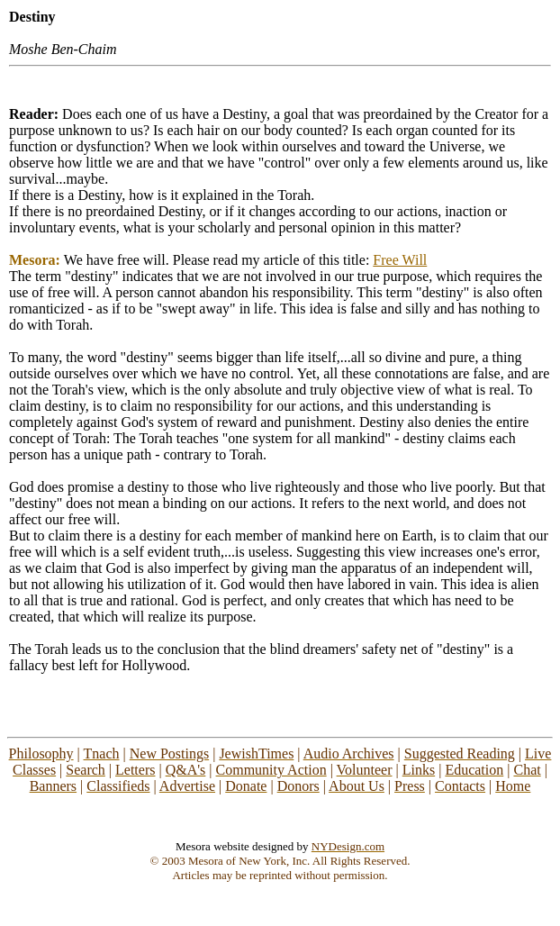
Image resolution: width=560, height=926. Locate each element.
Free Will (400, 260)
